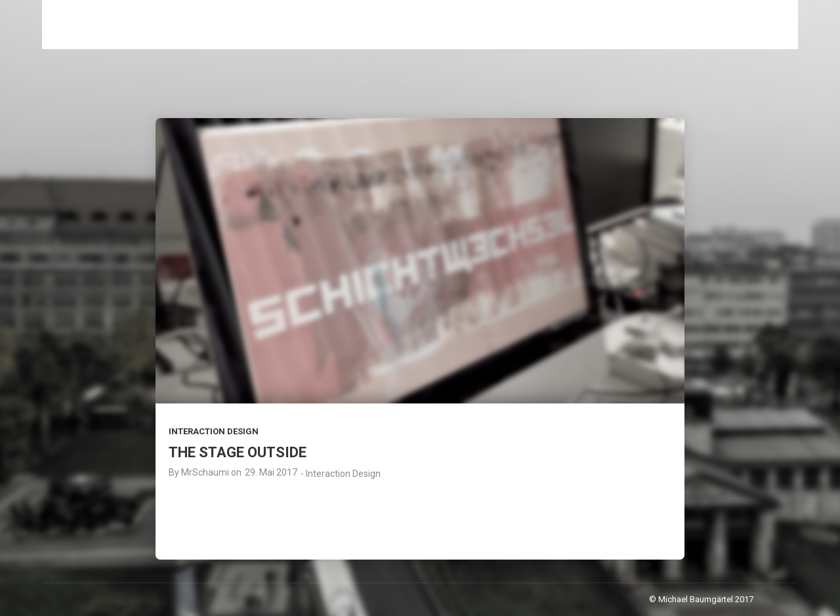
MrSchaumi (205, 472)
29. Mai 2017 (271, 472)
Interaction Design (214, 431)
